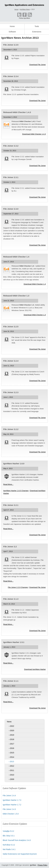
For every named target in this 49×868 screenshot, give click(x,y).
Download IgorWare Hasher (35, 669)
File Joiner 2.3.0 (11, 209)
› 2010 (11, 775)
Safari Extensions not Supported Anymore (20, 854)
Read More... (8, 484)
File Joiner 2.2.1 (11, 505)
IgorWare (33, 865)
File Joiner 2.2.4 (11, 361)
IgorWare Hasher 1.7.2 (12, 805)
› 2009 (11, 779)
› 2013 (11, 762)
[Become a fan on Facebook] (25, 15)
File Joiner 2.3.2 (11, 146)
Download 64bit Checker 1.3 (35, 315)
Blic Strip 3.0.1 (9, 836)
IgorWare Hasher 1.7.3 (12, 800)
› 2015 (11, 753)
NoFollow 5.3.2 (9, 845)
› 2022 (11, 726)
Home (12, 26)
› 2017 (11, 744)
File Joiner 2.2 (10, 547)
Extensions (37, 32)
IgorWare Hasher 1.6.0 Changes (16, 491)
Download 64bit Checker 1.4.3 (34, 134)
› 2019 (11, 735)
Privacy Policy (43, 865)
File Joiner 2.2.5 (11, 327)
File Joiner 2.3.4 (11, 76)
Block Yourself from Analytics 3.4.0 (17, 840)
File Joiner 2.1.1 (11, 681)
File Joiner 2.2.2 (11, 429)
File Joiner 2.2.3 (11, 392)
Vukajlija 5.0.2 (8, 831)
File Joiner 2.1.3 (11, 599)
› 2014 (11, 757)
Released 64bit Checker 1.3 (16, 296)
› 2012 (11, 766)
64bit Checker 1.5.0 (11, 814)
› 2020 (11, 731)
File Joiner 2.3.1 (11, 177)
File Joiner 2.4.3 (9, 809)
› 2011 (11, 770)
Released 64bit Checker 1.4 (16, 257)
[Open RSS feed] (30, 15)
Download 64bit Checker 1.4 (35, 284)
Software (12, 32)
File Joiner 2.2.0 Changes (18, 587)
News (9, 722)
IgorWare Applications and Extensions (24, 5)
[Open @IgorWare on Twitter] (19, 15)
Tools (37, 26)
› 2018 (11, 739)
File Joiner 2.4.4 (9, 796)
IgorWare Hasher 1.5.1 (14, 642)
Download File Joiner (38, 65)
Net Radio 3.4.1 (9, 849)
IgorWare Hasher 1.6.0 (14, 464)
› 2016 (11, 748)
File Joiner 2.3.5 (11, 45)
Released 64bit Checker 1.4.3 (17, 112)
